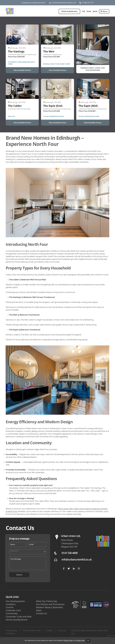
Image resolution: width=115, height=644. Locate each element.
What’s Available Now (69, 13)
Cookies (49, 634)
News (39, 614)
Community (12, 617)
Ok (88, 640)
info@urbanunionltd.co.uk (77, 563)
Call (83, 13)
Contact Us (41, 617)
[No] (112, 641)
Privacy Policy (12, 634)
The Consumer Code (32, 634)
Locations (11, 608)
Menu (104, 13)
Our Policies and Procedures (50, 608)
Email (89, 13)
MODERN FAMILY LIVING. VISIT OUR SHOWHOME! (93, 72)
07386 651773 (89, 3)
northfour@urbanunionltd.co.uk (63, 3)
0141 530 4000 (70, 556)
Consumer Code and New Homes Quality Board (19, 622)
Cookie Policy (80, 640)
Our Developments (15, 605)
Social (95, 13)
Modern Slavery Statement (49, 611)
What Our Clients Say (47, 605)
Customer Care (13, 614)
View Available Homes (22, 74)
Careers (10, 611)
